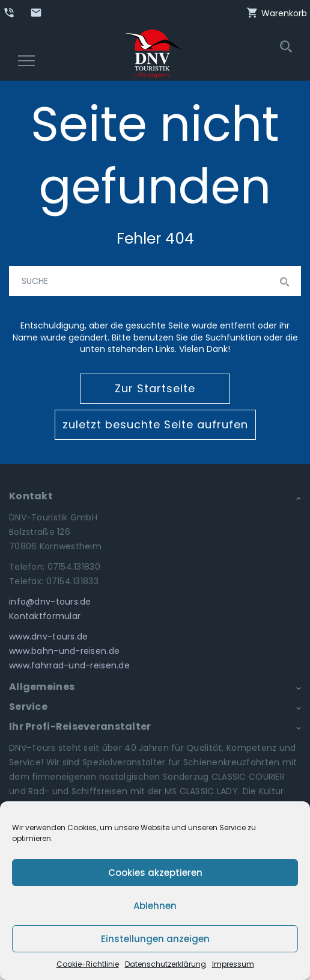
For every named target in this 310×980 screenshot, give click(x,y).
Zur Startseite (155, 388)
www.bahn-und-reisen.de (64, 651)
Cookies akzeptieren (155, 873)
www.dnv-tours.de (48, 636)
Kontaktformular (45, 616)
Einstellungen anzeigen (155, 939)
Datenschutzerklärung (166, 964)
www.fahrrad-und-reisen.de (69, 665)
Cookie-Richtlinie (88, 964)
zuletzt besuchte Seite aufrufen (155, 424)
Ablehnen (155, 906)
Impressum (233, 964)
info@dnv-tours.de (50, 602)
